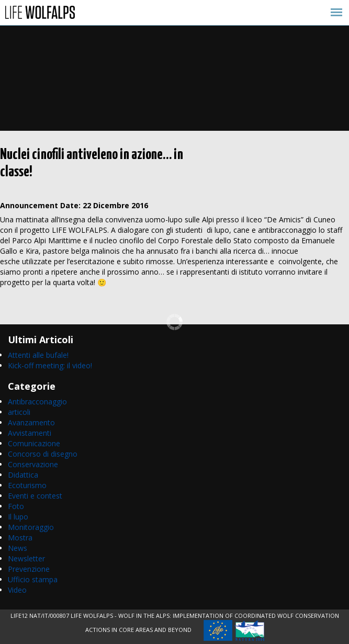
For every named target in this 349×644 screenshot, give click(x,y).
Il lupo (18, 517)
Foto (16, 506)
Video (17, 590)
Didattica (23, 475)
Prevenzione (29, 569)
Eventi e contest (35, 496)
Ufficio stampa (33, 579)
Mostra (20, 538)
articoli (19, 412)
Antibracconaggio (37, 402)
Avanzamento (31, 422)
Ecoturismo (27, 485)
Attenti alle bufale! (38, 355)
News (18, 548)
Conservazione (33, 464)
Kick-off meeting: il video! (50, 365)
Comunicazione (34, 443)
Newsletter (26, 558)
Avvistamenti (30, 433)
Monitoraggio (31, 527)
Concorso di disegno (43, 454)
